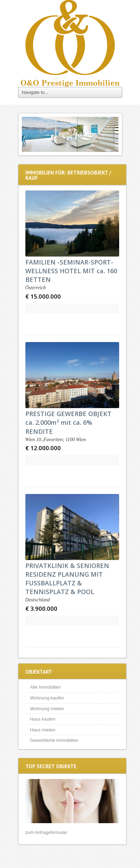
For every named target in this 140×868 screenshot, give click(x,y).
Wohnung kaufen (47, 698)
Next (112, 134)
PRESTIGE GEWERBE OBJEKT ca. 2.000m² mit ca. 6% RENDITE (68, 422)
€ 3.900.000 (41, 609)
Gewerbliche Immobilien (54, 740)
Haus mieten (43, 730)
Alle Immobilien (46, 687)
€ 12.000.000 (43, 448)
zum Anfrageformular (46, 832)
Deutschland (38, 600)
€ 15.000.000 (43, 296)
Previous (29, 134)
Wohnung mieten (47, 709)
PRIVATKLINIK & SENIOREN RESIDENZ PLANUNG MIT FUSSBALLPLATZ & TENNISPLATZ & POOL (67, 579)
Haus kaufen (43, 719)
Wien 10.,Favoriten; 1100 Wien (56, 440)
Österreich (36, 288)
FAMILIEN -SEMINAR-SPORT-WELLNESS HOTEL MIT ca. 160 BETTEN (71, 271)
